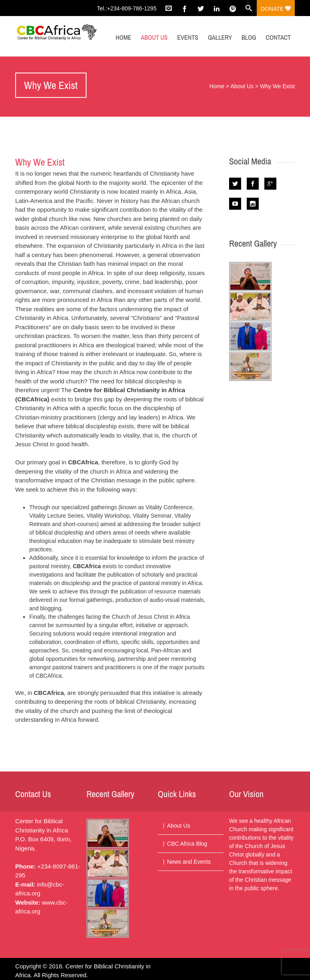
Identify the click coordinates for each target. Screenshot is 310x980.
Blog (249, 37)
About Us (154, 37)
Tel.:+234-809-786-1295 (127, 8)
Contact (278, 37)
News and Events (189, 862)
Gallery (220, 37)
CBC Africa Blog (187, 844)
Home (124, 37)
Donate (276, 9)
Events (188, 37)
